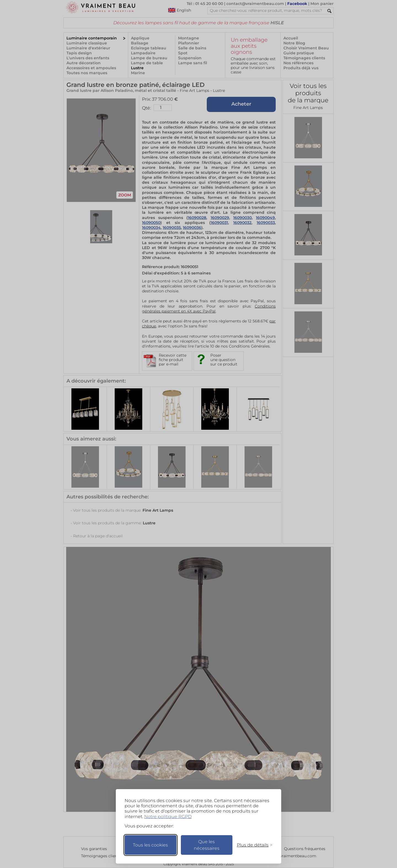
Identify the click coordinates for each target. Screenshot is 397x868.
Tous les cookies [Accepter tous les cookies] (150, 845)
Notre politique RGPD (168, 817)
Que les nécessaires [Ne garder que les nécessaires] (207, 845)
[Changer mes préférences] (252, 845)
